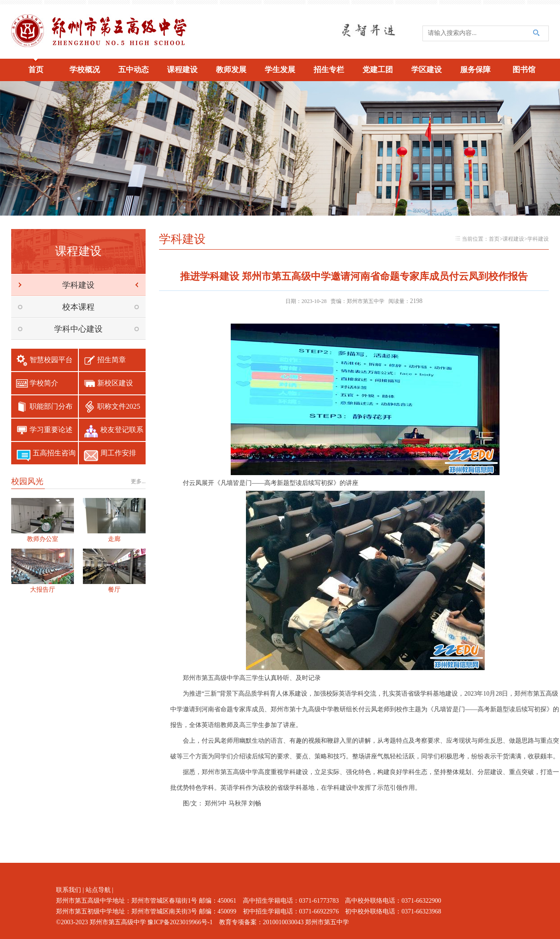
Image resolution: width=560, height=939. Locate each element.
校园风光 (27, 481)
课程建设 (182, 70)
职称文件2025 (119, 406)
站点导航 (98, 890)
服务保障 (475, 70)
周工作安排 (118, 453)
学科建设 (78, 285)
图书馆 (524, 70)
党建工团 (378, 70)
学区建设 (426, 70)
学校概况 (85, 70)
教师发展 (231, 70)
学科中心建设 (78, 329)
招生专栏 (329, 70)
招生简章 (112, 360)
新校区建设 (115, 383)
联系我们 (69, 890)
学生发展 (280, 70)
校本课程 (78, 307)
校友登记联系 (122, 430)
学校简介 (44, 383)
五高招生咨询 (54, 453)
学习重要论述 (51, 430)
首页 (36, 70)
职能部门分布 (51, 406)
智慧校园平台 (51, 360)
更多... (138, 481)
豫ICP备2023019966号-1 (180, 922)
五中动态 (134, 70)
